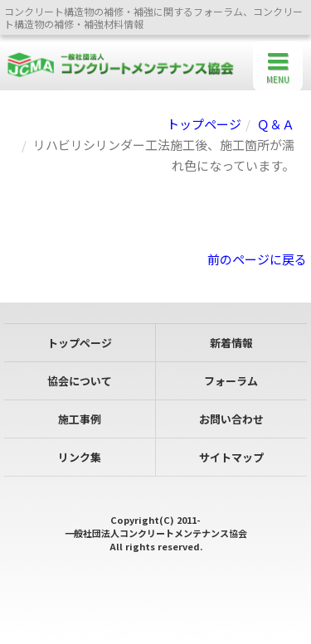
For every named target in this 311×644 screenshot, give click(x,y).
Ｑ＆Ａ (276, 124)
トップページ (204, 124)
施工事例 (80, 419)
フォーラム (231, 381)
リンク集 (80, 457)
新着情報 (231, 343)
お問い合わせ (231, 419)
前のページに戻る (257, 259)
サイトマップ (231, 457)
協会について (80, 381)
